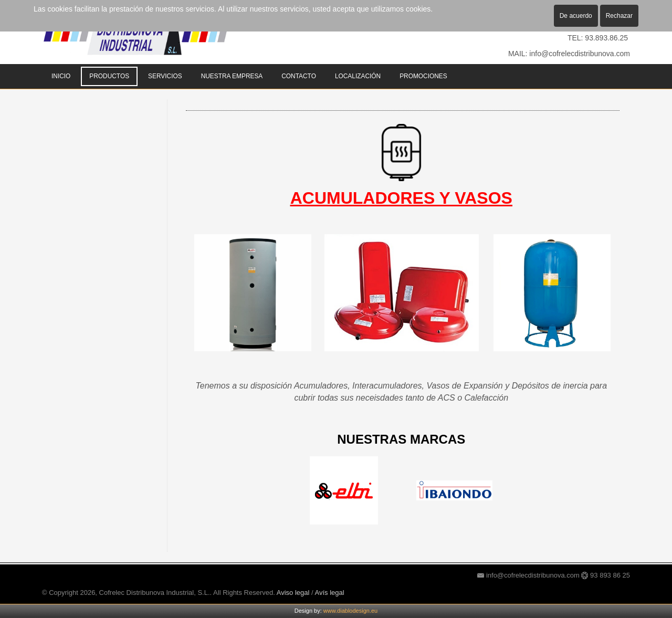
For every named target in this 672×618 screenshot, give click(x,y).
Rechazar (619, 16)
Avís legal (330, 593)
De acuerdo (576, 16)
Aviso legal (293, 593)
